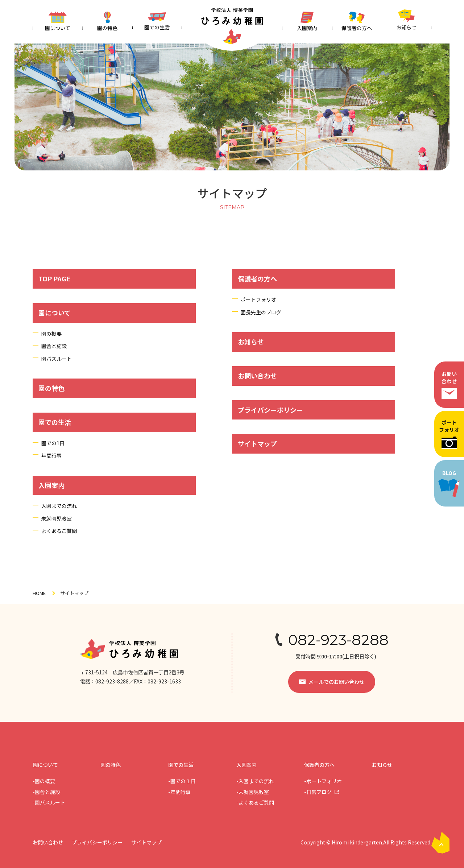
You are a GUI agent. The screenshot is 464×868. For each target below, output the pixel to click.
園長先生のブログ (261, 312)
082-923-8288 (338, 640)
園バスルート (57, 359)
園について (55, 313)
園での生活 (55, 422)
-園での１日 (182, 781)
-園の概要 (44, 781)
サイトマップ (257, 443)
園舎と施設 (54, 346)
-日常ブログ (318, 792)
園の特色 (51, 388)
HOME (39, 593)
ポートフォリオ (449, 434)
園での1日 (53, 443)
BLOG (449, 483)
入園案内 (51, 485)
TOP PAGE (54, 278)
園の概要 (51, 334)
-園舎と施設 (46, 792)
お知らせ (251, 342)
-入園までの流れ (255, 781)
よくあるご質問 (59, 531)
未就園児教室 (57, 518)
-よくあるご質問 (255, 802)
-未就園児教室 (253, 792)
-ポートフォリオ (323, 781)
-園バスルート (49, 802)
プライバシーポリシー (270, 410)
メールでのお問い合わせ (336, 682)
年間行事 (51, 455)
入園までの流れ (59, 506)
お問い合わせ (449, 384)
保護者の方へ (257, 278)
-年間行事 (179, 792)
